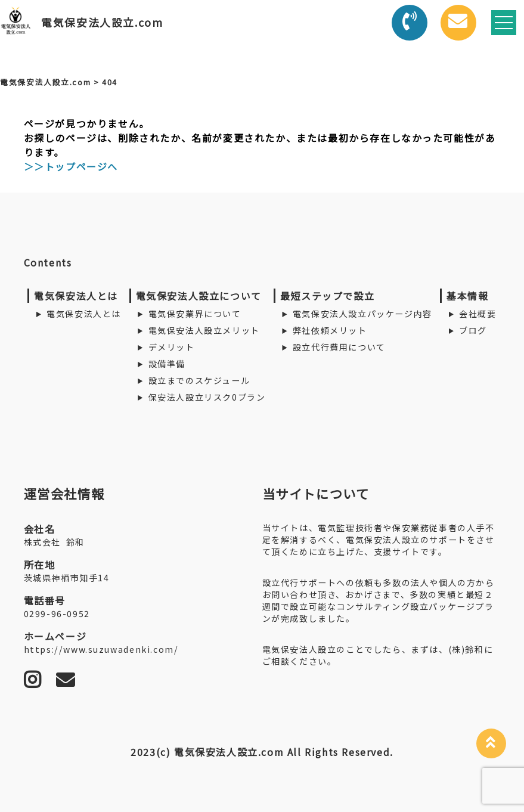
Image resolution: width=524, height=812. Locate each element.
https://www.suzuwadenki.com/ (101, 649)
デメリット (172, 347)
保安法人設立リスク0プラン (207, 397)
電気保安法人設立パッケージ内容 (362, 314)
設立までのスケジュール (199, 380)
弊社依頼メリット (330, 330)
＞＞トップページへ (71, 166)
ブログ (473, 330)
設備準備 (167, 364)
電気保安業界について (195, 314)
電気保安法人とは (84, 314)
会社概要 (478, 314)
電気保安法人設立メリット (204, 330)
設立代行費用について (339, 347)
